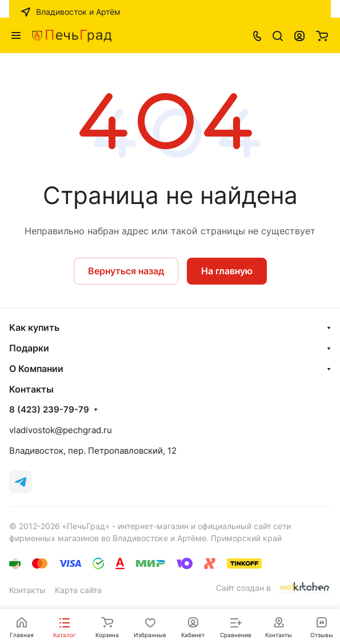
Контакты (27, 590)
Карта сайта (78, 590)
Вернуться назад (126, 271)
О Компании (36, 369)
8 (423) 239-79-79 (49, 410)
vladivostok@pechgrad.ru (61, 430)
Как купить (34, 327)
